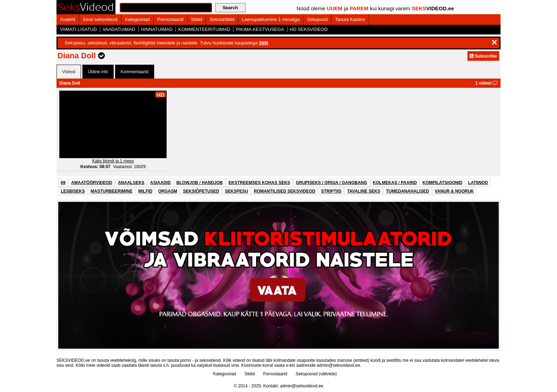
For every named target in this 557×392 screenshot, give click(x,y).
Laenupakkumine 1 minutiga (271, 19)
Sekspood (317, 19)
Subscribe (483, 56)
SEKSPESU (236, 191)
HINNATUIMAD (157, 29)
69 (63, 183)
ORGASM (168, 191)
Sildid (197, 19)
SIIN (263, 43)
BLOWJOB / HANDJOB (200, 183)
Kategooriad (137, 19)
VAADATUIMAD (119, 29)
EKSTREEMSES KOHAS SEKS (259, 183)
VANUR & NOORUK (454, 191)
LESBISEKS (73, 191)
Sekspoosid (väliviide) (316, 374)
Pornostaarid (171, 19)
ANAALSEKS (131, 183)
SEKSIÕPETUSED (201, 191)
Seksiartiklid (222, 19)
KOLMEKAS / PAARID (395, 183)
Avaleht (68, 19)
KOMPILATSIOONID (442, 183)
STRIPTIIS (331, 191)
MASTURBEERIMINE (112, 191)
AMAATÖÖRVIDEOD (92, 183)
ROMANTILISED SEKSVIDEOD (284, 191)
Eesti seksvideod (100, 19)
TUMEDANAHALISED (407, 191)
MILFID (145, 191)
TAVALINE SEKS (364, 191)
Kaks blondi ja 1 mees (113, 161)
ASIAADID (161, 183)
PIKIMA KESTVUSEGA (260, 29)
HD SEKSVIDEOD (309, 29)
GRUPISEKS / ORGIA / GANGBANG (332, 183)
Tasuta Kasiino (350, 19)
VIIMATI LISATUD (79, 29)
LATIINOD (478, 183)
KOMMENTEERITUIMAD (204, 29)
